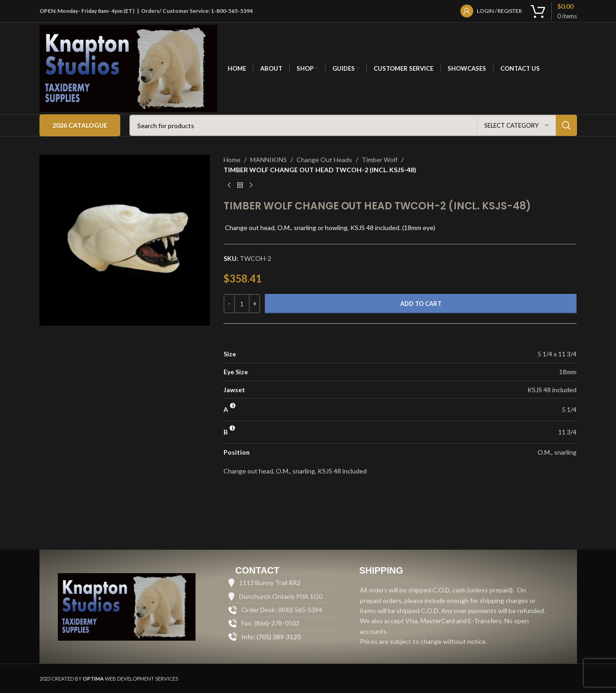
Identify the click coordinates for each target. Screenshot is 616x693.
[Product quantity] (242, 304)
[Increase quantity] (255, 304)
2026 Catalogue (80, 125)
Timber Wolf (380, 160)
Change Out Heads (324, 160)
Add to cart (421, 304)
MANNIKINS (269, 160)
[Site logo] (129, 68)
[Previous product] (229, 186)
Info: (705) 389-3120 (271, 637)
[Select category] (516, 125)
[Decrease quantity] (229, 304)
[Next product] (251, 186)
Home (232, 160)
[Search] (353, 125)
